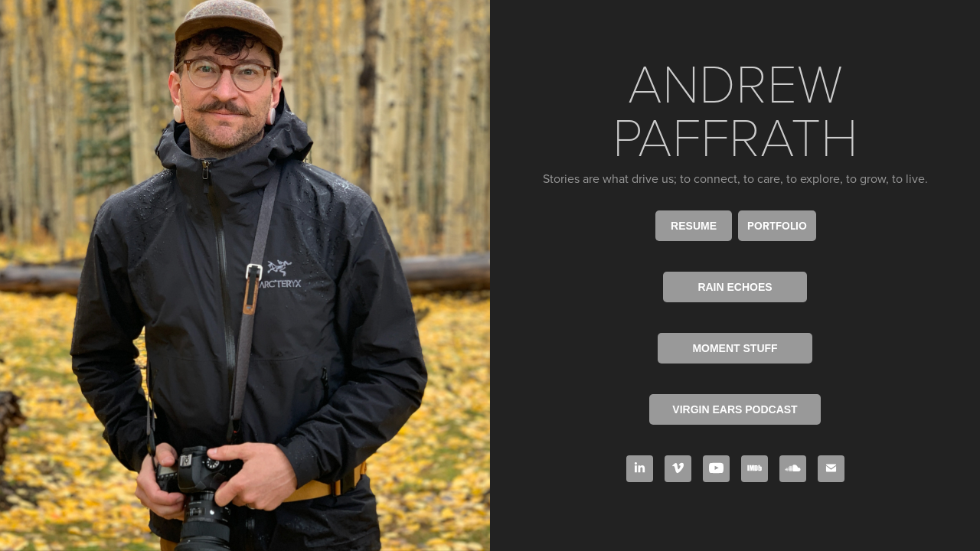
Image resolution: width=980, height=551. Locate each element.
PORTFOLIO (777, 226)
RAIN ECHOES (735, 287)
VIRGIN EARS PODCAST (735, 409)
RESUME (694, 226)
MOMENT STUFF (735, 348)
